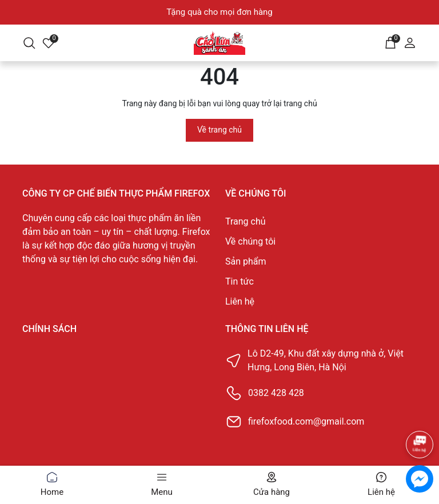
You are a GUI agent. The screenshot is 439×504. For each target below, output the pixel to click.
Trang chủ (246, 221)
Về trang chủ (219, 130)
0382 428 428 (276, 393)
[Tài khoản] (410, 42)
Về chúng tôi (250, 241)
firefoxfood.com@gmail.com (306, 421)
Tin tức (240, 281)
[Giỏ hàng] (390, 42)
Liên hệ (240, 301)
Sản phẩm (246, 261)
